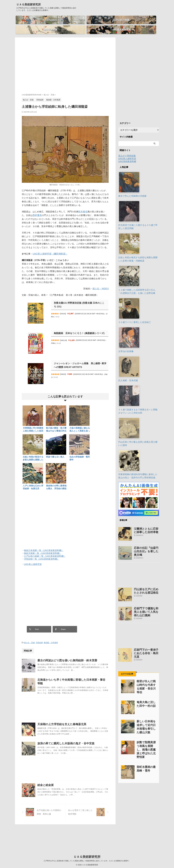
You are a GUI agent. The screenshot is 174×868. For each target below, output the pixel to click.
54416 (65, 309)
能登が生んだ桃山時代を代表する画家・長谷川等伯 (146, 674)
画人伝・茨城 (29, 636)
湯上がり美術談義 (127, 151)
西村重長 (33, 211)
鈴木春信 (83, 207)
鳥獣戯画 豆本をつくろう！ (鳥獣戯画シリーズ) (78, 328)
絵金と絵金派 (52, 803)
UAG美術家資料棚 (127, 157)
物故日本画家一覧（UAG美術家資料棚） (44, 546)
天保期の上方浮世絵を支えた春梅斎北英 (67, 728)
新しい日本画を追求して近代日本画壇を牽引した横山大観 (146, 712)
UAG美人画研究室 (33, 560)
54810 (65, 369)
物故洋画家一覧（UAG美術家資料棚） (43, 548)
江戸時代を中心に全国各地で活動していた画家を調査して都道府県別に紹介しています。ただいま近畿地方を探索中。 (87, 860)
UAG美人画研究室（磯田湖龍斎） (49, 249)
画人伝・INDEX (101, 284)
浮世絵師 (39, 636)
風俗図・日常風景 (51, 636)
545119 (65, 335)
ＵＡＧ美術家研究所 (29, 4)
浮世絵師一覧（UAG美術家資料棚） (42, 554)
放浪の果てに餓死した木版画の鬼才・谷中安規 (71, 754)
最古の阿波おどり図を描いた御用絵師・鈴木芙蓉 (73, 654)
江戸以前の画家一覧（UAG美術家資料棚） (45, 551)
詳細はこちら (56, 312)
